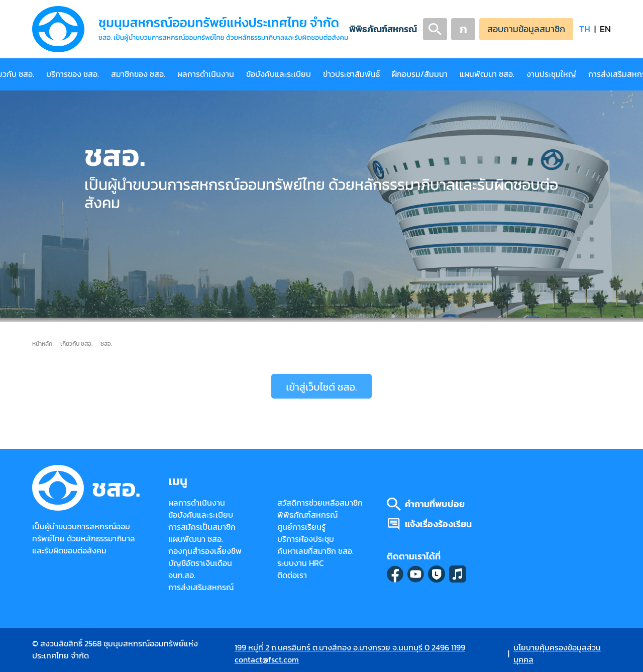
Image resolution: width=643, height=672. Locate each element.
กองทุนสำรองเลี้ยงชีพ (205, 551)
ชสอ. (106, 344)
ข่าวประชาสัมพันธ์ (351, 74)
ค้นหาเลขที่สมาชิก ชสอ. (315, 551)
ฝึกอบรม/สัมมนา (420, 74)
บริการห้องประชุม (306, 539)
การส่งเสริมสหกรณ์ (201, 587)
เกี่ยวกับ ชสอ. (76, 344)
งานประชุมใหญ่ (551, 74)
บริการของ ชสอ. (73, 74)
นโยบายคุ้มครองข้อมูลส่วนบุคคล (557, 654)
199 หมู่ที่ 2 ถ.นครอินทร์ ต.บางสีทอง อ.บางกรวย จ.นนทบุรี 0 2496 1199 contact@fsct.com (350, 654)
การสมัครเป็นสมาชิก (202, 527)
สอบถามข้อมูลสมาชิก (526, 29)
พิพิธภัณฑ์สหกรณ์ (383, 29)
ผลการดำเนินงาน (206, 74)
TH (585, 29)
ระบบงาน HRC (301, 563)
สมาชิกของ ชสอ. (138, 74)
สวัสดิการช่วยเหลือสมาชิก (320, 503)
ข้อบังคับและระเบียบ (279, 74)
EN (605, 29)
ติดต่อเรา (292, 575)
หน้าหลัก (42, 344)
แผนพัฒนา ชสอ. (487, 74)
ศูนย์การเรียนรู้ (301, 527)
